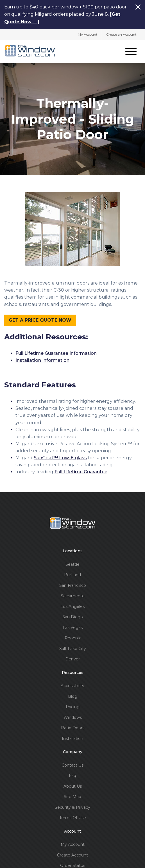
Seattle (72, 564)
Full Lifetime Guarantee (81, 471)
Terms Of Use (73, 817)
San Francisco (73, 585)
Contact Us (72, 764)
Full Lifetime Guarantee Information (56, 352)
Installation (72, 738)
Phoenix (73, 637)
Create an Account (121, 34)
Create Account (72, 854)
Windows (73, 717)
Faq (72, 775)
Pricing (73, 706)
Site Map (72, 796)
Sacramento (73, 595)
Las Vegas (73, 627)
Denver (72, 658)
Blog (73, 696)
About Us (73, 786)
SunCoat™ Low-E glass (60, 457)
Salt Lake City (73, 648)
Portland (72, 574)
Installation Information (42, 359)
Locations (73, 550)
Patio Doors (73, 727)
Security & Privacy (72, 807)
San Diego (73, 616)
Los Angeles (72, 606)
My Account (88, 34)
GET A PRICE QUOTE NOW (40, 319)
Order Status (73, 865)
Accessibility (72, 685)
